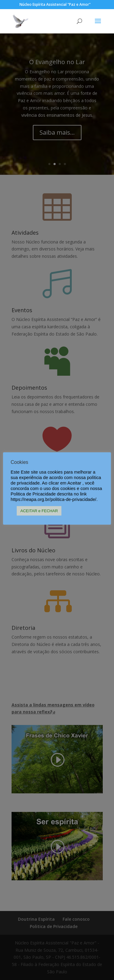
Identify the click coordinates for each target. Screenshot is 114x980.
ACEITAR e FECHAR (39, 511)
